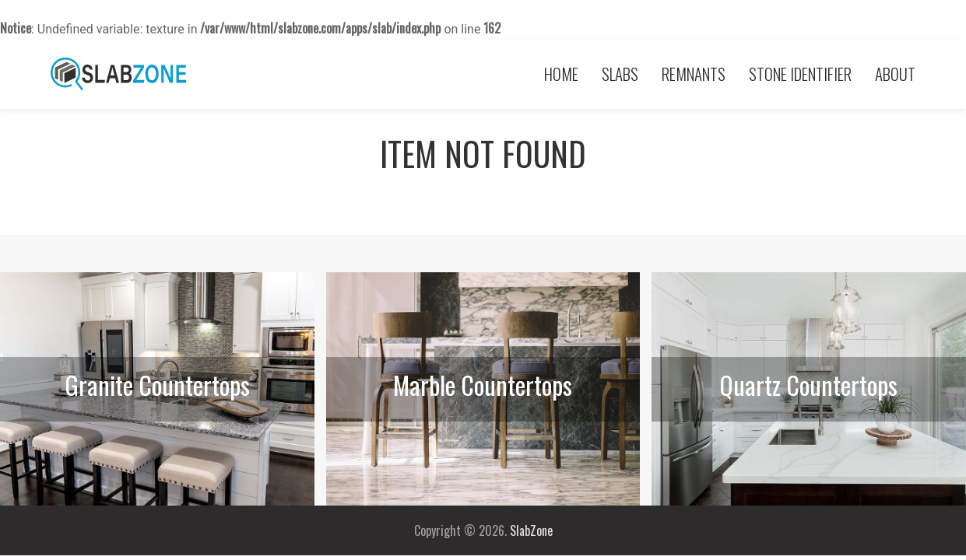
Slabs (620, 73)
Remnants (694, 73)
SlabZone (531, 530)
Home (561, 73)
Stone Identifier (800, 73)
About (895, 73)
